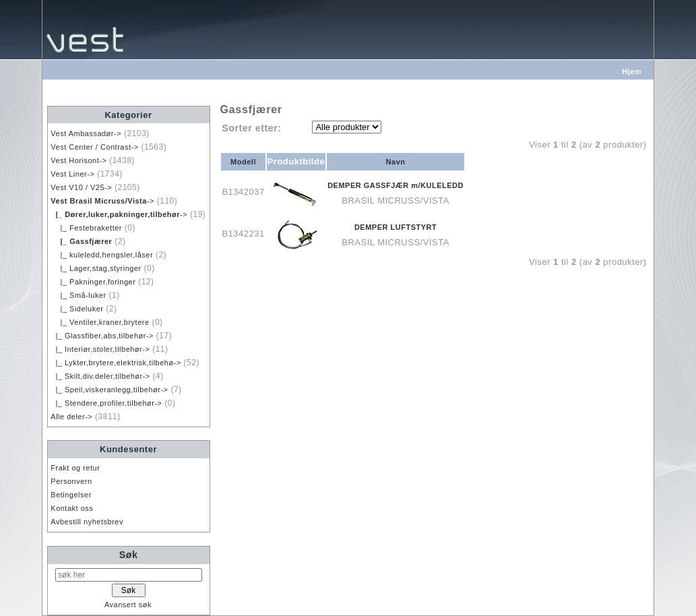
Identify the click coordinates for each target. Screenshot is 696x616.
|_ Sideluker (77, 309)
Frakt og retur (75, 468)
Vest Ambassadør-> (86, 133)
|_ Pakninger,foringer (93, 282)
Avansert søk (128, 605)
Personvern (71, 481)
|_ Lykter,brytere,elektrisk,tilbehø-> (116, 363)
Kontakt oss (72, 508)
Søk (129, 555)
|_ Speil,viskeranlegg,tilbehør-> (109, 390)
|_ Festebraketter (86, 228)
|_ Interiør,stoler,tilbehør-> (100, 349)
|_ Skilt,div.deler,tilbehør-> (100, 376)
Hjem (632, 71)
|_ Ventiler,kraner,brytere (100, 322)
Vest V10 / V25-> (81, 187)
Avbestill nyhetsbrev (87, 522)
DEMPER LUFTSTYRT (396, 227)
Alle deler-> (71, 417)
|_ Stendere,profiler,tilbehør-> (106, 403)
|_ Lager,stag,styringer (96, 268)
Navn (396, 162)
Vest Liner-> (72, 174)
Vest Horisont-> (78, 160)
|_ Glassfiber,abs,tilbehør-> (102, 336)
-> (102, 201)
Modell (243, 162)
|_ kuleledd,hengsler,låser (102, 255)
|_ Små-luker (78, 295)
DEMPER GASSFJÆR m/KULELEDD (396, 185)
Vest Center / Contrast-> (94, 147)
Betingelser (71, 495)
